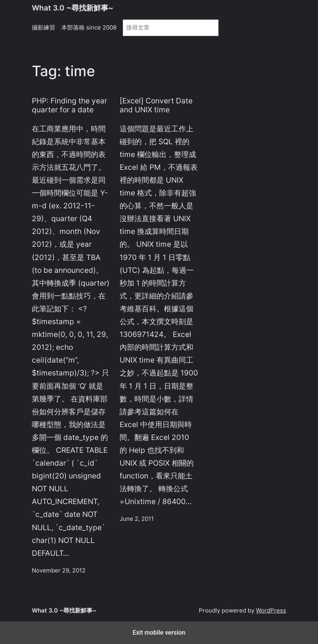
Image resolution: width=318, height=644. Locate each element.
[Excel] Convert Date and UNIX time (156, 105)
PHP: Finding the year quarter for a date (70, 105)
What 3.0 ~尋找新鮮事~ (73, 8)
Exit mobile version (159, 633)
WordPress (271, 611)
